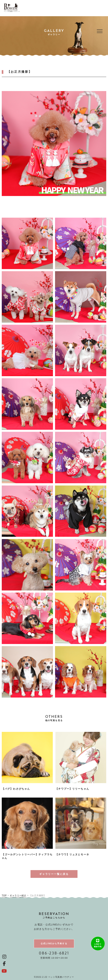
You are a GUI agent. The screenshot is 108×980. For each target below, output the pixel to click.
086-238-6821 (54, 953)
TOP (4, 895)
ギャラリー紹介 (18, 895)
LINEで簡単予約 (98, 946)
